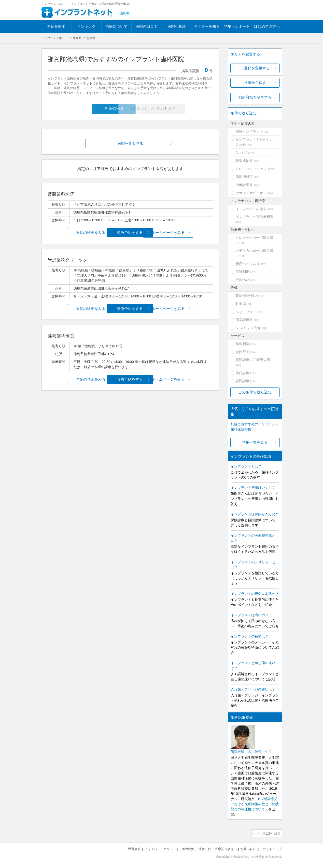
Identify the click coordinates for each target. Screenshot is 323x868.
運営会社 (134, 848)
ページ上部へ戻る (268, 833)
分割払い (242, 280)
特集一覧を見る (255, 442)
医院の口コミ (147, 26)
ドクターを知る (207, 26)
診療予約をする (130, 233)
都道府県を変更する (255, 97)
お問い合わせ (250, 848)
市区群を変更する (255, 68)
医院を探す (56, 26)
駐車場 (241, 304)
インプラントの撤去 (251, 209)
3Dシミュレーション (252, 169)
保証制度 (242, 272)
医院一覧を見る (130, 144)
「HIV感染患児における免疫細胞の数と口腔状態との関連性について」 (255, 804)
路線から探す (255, 83)
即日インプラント (249, 132)
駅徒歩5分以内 (247, 296)
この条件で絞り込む (255, 392)
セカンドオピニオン (251, 193)
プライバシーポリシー (160, 848)
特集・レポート (237, 26)
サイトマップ (272, 848)
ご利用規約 (187, 848)
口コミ (133, 109)
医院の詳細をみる (75, 233)
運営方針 (205, 848)
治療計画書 (244, 185)
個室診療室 (244, 320)
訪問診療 (242, 381)
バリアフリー (246, 312)
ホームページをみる (185, 233)
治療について (116, 26)
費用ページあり (248, 264)
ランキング (86, 26)
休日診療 (242, 373)
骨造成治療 (244, 161)
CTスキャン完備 (248, 328)
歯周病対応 (244, 177)
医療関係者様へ (226, 848)
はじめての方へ (267, 26)
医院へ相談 (177, 26)
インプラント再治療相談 (254, 217)
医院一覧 (81, 109)
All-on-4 (241, 153)
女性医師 (242, 352)
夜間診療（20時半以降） (255, 360)
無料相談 (242, 344)
